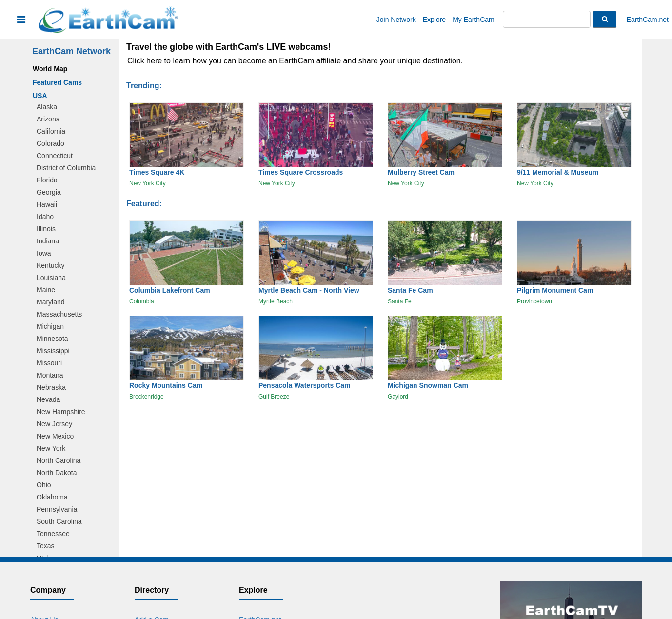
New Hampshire (61, 412)
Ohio (44, 485)
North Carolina (59, 460)
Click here (145, 61)
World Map (50, 69)
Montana (50, 375)
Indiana (48, 241)
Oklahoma (52, 497)
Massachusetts (59, 314)
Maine (46, 290)
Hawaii (47, 204)
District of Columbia (66, 168)
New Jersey (54, 424)
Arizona (48, 119)
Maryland (51, 302)
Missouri (49, 363)
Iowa (44, 253)
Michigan (50, 326)
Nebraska (51, 387)
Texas (46, 546)
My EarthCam (474, 20)
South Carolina (59, 521)
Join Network (396, 20)
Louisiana (51, 278)
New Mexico (55, 436)
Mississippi (53, 351)
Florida (47, 180)
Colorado (50, 143)
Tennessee (53, 534)
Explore (434, 20)
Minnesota (52, 339)
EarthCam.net (648, 20)
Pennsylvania (57, 509)
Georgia (49, 192)
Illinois (46, 229)
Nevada (48, 399)
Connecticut (55, 156)
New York (51, 448)
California (51, 131)
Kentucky (51, 265)
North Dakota (57, 473)
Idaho (45, 217)
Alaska (47, 107)
